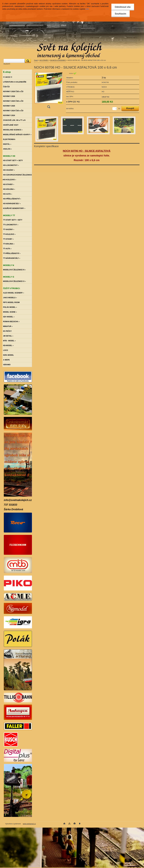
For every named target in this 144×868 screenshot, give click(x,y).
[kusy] (115, 109)
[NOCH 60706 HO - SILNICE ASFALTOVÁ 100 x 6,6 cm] (49, 91)
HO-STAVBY (44, 60)
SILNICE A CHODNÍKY (58, 60)
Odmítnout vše (123, 7)
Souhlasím (120, 14)
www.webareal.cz (29, 824)
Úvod (36, 60)
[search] (27, 61)
